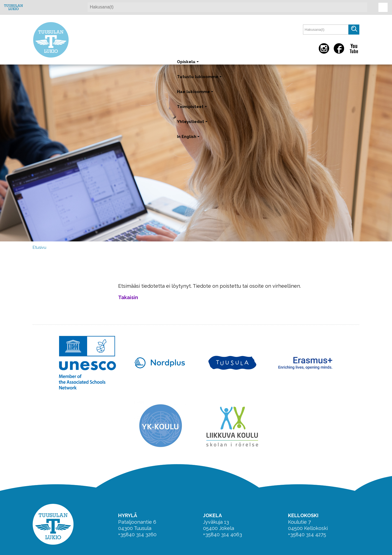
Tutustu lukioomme (200, 79)
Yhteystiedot (193, 124)
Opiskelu (188, 64)
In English (189, 139)
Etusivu (39, 247)
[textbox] (326, 30)
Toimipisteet (192, 109)
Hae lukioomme (196, 94)
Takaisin (128, 297)
